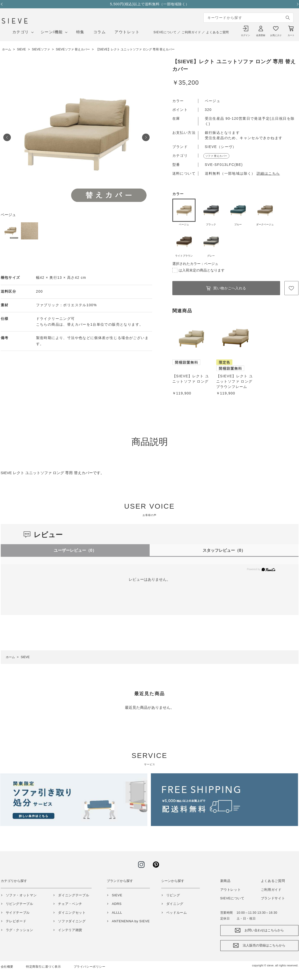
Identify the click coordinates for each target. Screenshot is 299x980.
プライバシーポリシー (90, 967)
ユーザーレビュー (75, 550)
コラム (100, 32)
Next (296, 4)
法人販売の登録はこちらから (264, 945)
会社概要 (7, 967)
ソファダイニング (72, 921)
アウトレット (127, 32)
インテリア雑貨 (70, 930)
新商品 (225, 881)
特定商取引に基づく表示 (44, 967)
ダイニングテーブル (74, 895)
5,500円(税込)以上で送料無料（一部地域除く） (150, 4)
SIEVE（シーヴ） (221, 147)
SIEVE (117, 895)
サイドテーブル (18, 913)
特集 (80, 32)
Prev (7, 137)
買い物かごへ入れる (230, 288)
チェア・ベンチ (70, 904)
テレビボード (16, 921)
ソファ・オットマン (21, 895)
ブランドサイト (273, 898)
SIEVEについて (165, 32)
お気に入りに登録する (291, 288)
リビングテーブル (20, 904)
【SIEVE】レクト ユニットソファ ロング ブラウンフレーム (235, 381)
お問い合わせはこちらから (264, 930)
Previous (3, 4)
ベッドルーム (177, 913)
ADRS (117, 904)
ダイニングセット (72, 913)
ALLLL (117, 913)
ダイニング (175, 904)
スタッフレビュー (224, 550)
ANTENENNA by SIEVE (131, 921)
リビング (173, 895)
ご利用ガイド (191, 32)
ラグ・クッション (20, 930)
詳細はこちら (268, 173)
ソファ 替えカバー (216, 156)
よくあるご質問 (218, 32)
